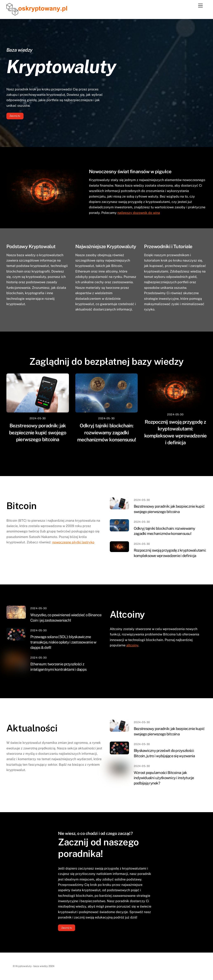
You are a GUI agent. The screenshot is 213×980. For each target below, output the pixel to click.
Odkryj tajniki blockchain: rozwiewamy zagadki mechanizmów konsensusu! (106, 432)
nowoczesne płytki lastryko (73, 542)
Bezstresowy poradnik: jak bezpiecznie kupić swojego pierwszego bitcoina (38, 432)
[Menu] (200, 6)
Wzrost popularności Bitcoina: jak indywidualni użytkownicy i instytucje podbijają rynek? (164, 778)
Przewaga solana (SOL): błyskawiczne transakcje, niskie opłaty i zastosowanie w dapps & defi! (63, 642)
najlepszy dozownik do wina (139, 213)
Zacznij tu (15, 116)
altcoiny (132, 645)
